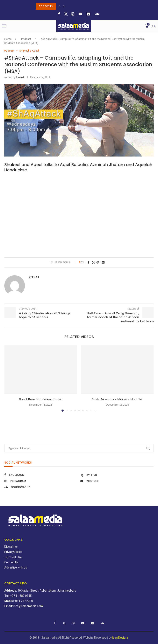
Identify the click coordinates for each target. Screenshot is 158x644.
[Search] (154, 26)
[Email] (89, 14)
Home (8, 39)
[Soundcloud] (98, 14)
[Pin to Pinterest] (98, 262)
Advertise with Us (16, 567)
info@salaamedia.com (28, 606)
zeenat (20, 77)
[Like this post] (83, 262)
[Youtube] (81, 14)
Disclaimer (11, 547)
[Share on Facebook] (89, 262)
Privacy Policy (13, 552)
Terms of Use (13, 557)
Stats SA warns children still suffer (117, 399)
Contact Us (11, 562)
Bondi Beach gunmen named (41, 399)
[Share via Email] (104, 262)
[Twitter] (66, 14)
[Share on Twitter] (93, 262)
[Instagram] (73, 14)
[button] (60, 6)
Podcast (26, 39)
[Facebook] (59, 14)
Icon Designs (120, 638)
